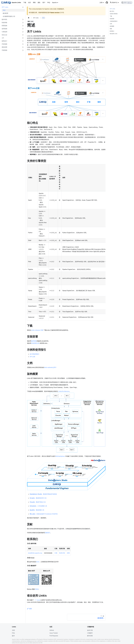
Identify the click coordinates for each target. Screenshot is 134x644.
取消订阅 (62, 553)
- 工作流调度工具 (38, 506)
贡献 (111, 29)
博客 (34, 3)
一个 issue (37, 600)
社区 (29, 3)
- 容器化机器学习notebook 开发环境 (44, 514)
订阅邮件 (90, 633)
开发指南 (4, 44)
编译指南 (34, 341)
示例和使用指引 (114, 21)
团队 (39, 3)
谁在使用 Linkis (113, 34)
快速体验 (4, 23)
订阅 (56, 553)
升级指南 (4, 50)
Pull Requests (54, 636)
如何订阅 (90, 630)
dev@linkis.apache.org (35, 553)
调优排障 (4, 47)
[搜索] (127, 3)
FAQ (49, 3)
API (3, 38)
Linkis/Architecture (64, 391)
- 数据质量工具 (37, 510)
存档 (68, 553)
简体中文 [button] (114, 3)
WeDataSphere (60, 456)
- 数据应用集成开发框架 (43, 494)
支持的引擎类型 (114, 14)
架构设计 (4, 41)
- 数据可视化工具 (38, 502)
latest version (55, 13)
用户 (44, 3)
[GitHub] (107, 3)
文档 (111, 24)
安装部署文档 (35, 343)
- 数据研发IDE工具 (38, 498)
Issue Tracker (54, 633)
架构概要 (112, 26)
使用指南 (4, 29)
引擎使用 (4, 32)
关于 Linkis (5, 7)
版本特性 (4, 19)
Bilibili (37, 589)
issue (38, 562)
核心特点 (112, 11)
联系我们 (112, 31)
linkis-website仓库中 (50, 367)
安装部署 (112, 19)
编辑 (29, 609)
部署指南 (4, 26)
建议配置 (5, 13)
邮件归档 (90, 636)
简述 (4, 10)
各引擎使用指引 (35, 354)
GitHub (52, 630)
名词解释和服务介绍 (9, 16)
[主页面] (29, 18)
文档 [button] (101, 3)
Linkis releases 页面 (37, 330)
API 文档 (32, 357)
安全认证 (4, 35)
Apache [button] (54, 3)
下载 (25, 3)
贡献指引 (48, 533)
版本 (13, 636)
